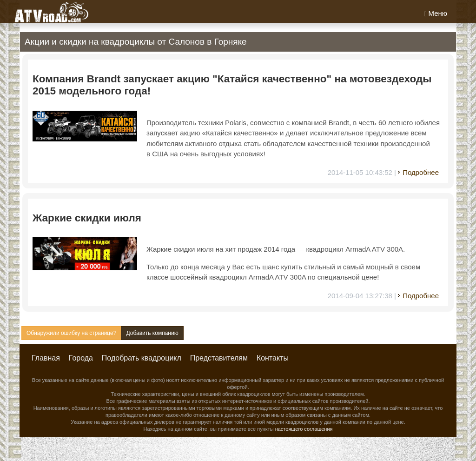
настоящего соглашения (304, 429)
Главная (46, 358)
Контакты (273, 358)
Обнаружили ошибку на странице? (71, 333)
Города (81, 358)
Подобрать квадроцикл (142, 358)
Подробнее (421, 172)
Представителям (219, 358)
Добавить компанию (152, 333)
